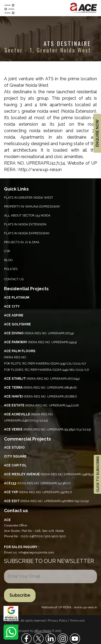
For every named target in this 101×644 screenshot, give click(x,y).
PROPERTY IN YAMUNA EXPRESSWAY (32, 206)
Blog (8, 260)
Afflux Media (43, 631)
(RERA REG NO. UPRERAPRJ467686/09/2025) (46, 501)
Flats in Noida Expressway (27, 233)
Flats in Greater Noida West (29, 198)
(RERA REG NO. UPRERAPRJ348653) (49, 474)
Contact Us (14, 279)
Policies (11, 269)
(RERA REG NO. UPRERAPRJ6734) (39, 333)
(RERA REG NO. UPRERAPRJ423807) (37, 483)
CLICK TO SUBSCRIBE (98, 474)
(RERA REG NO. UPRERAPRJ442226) (41, 405)
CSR (7, 251)
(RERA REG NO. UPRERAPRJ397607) (38, 492)
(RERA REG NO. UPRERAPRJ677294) (42, 379)
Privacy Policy (58, 621)
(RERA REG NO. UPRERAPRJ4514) (40, 342)
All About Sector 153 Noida (27, 215)
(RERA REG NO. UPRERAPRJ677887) (40, 396)
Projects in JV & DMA (22, 242)
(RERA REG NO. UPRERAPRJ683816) (40, 388)
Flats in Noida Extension (25, 224)
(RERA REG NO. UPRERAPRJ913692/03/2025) (47, 429)
